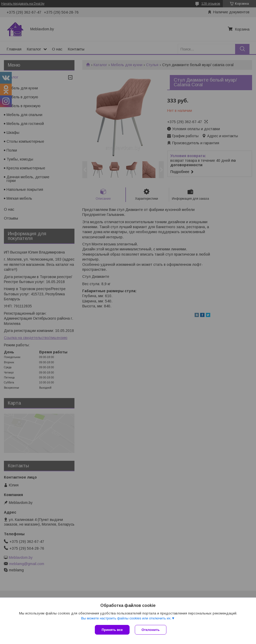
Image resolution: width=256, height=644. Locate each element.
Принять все (112, 630)
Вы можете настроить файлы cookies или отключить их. (126, 618)
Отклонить (151, 630)
